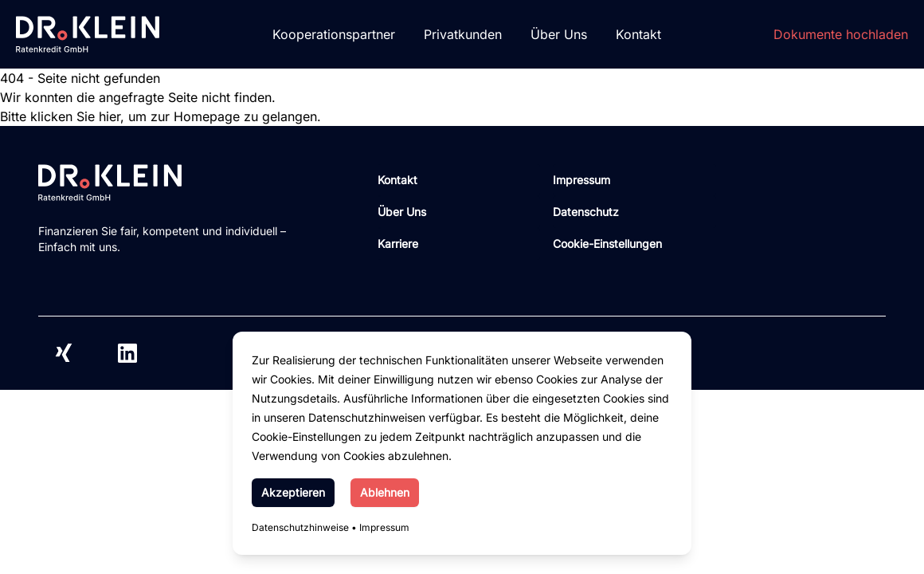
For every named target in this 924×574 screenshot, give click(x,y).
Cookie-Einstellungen (607, 244)
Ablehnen (385, 492)
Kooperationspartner (334, 34)
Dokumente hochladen (841, 34)
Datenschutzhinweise (300, 527)
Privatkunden (463, 34)
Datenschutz (586, 212)
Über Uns (559, 34)
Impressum (384, 527)
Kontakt (638, 34)
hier (110, 116)
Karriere (398, 244)
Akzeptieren (293, 492)
